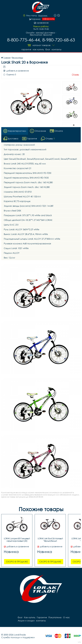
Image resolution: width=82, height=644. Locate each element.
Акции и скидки (26, 621)
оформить (48, 19)
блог (48, 49)
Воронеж (43, 16)
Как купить (38, 49)
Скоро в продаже (17, 562)
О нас (66, 617)
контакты (56, 49)
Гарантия (26, 49)
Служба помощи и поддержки (18, 637)
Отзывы (75, 75)
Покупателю (55, 617)
